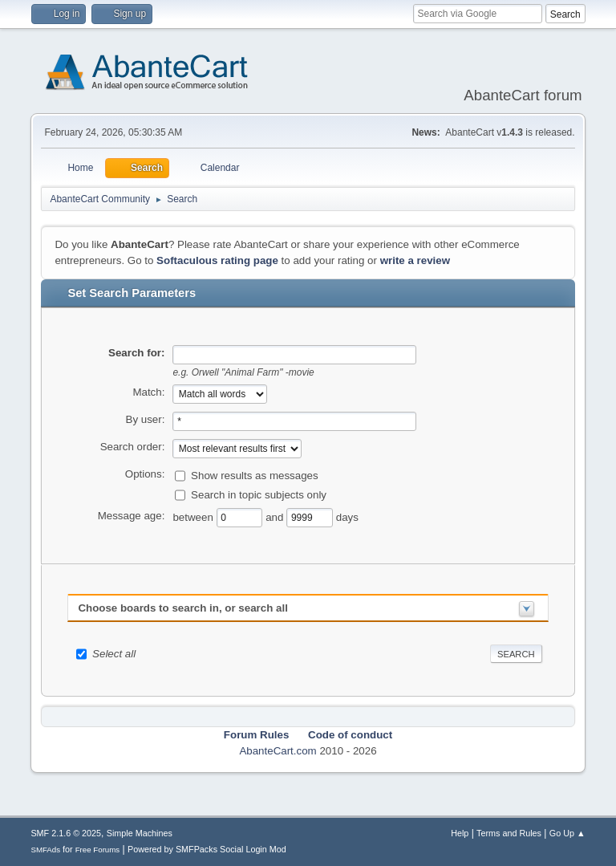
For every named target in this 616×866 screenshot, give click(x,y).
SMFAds (45, 850)
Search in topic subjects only (259, 494)
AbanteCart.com (278, 751)
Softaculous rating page (217, 260)
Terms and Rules (509, 833)
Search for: (136, 353)
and (276, 516)
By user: (146, 419)
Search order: (133, 447)
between (194, 516)
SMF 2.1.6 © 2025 (66, 833)
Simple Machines (140, 833)
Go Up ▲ (567, 833)
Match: (148, 392)
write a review (415, 260)
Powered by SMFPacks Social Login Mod (207, 849)
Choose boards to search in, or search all (182, 608)
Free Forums (98, 850)
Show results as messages (255, 475)
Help (460, 833)
